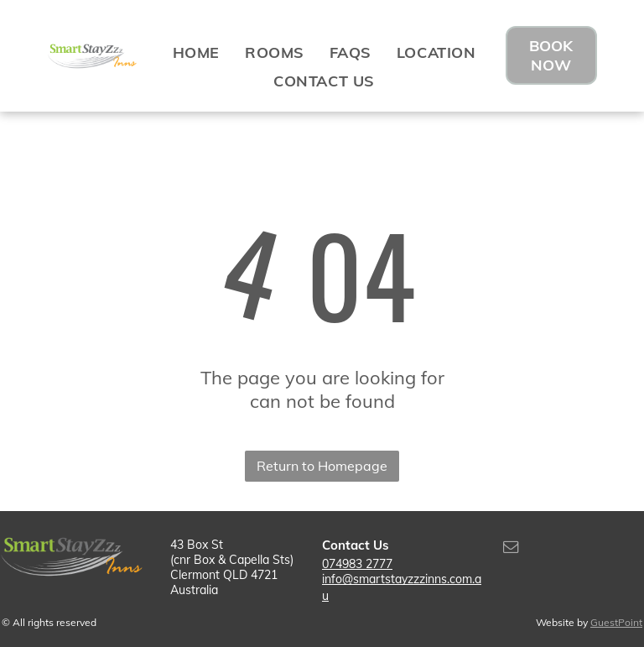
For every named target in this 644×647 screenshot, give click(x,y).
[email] (512, 549)
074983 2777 (357, 564)
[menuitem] (196, 52)
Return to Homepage (322, 466)
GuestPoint (616, 622)
